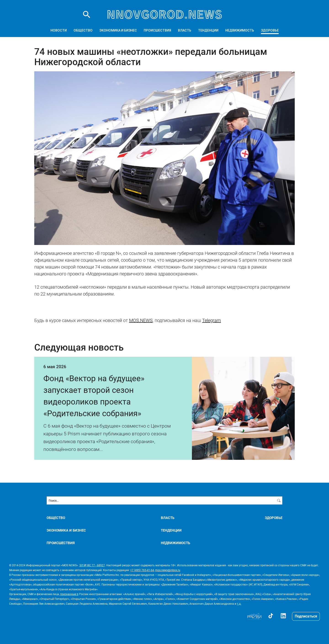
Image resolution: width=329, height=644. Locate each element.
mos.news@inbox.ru (168, 570)
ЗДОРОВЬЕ (270, 30)
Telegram (212, 320)
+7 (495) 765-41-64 (142, 570)
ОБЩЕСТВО (83, 30)
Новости (59, 30)
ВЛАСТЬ (185, 30)
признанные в (69, 594)
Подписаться (306, 616)
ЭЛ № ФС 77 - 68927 (92, 565)
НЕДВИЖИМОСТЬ (240, 30)
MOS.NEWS (141, 320)
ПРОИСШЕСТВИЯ (157, 30)
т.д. (239, 604)
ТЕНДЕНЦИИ (208, 30)
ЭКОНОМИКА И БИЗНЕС (118, 30)
